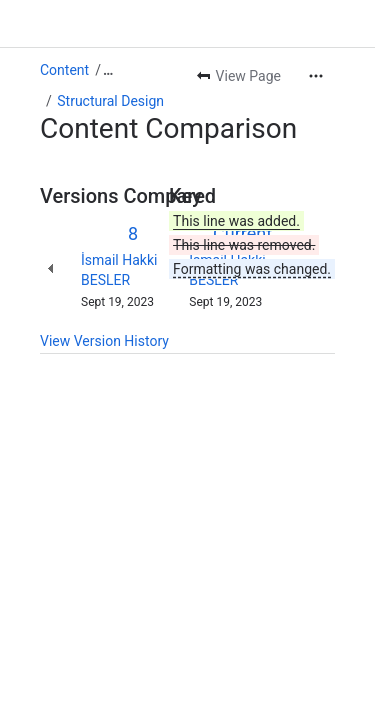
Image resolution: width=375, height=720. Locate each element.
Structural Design (110, 101)
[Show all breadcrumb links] (108, 70)
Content (64, 70)
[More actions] (316, 76)
